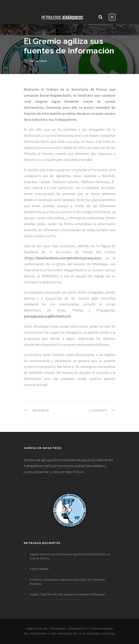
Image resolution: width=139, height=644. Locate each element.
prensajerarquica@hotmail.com (47, 316)
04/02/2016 (38, 61)
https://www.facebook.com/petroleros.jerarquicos (63, 258)
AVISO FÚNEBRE (39, 569)
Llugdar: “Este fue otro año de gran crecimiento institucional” (68, 594)
